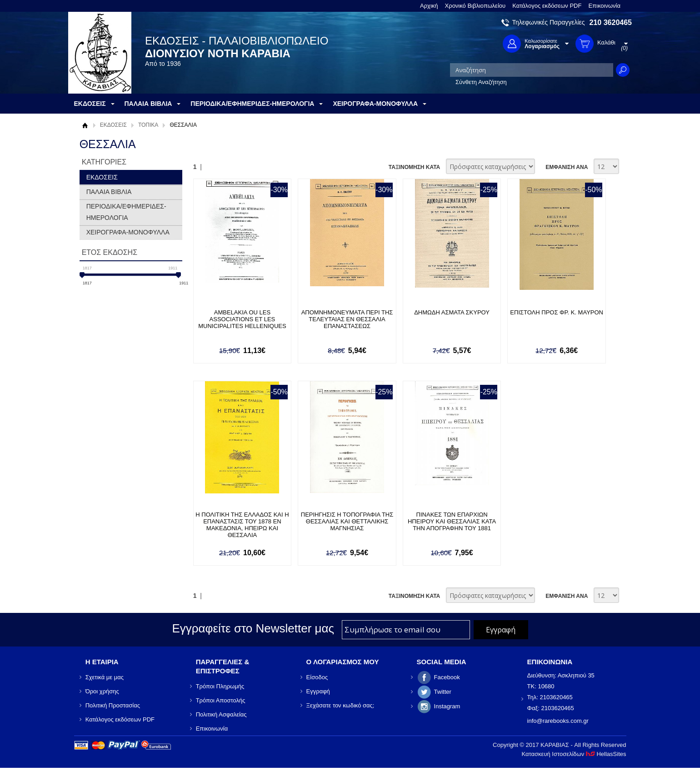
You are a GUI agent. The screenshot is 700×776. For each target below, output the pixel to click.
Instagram (447, 706)
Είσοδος (317, 677)
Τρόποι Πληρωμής (220, 686)
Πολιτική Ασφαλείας (221, 714)
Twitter (443, 692)
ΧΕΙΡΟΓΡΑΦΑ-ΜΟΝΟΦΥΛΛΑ (128, 232)
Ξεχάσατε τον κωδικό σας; (340, 705)
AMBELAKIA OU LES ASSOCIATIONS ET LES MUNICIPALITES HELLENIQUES (242, 319)
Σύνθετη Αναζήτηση (481, 82)
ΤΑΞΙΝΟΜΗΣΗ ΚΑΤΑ (414, 167)
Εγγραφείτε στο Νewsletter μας (253, 628)
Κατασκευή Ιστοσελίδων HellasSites (574, 754)
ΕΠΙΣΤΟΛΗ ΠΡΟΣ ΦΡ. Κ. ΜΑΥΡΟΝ (557, 312)
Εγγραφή (318, 691)
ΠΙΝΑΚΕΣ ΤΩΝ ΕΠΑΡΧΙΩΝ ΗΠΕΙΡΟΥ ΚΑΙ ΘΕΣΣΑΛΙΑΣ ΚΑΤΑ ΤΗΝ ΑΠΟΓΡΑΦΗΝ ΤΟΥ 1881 (452, 521)
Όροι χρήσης (102, 691)
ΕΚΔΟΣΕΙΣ (113, 125)
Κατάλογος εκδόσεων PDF (547, 6)
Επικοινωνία (604, 6)
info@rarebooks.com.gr (558, 721)
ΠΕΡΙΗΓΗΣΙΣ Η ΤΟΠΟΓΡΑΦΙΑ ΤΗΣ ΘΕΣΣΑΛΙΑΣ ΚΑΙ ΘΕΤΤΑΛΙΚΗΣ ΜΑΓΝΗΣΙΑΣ (347, 521)
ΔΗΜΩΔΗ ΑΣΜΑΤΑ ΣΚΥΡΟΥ (452, 312)
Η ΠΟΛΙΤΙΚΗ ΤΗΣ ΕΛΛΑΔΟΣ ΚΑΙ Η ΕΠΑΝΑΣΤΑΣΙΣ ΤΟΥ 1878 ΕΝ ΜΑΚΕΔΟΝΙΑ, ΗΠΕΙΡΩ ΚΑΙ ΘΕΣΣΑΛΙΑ (242, 525)
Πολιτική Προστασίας (113, 705)
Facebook (447, 677)
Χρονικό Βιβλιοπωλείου (475, 6)
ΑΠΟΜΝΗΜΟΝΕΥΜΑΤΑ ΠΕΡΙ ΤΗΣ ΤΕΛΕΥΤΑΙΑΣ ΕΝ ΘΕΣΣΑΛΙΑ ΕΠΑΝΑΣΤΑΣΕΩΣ (347, 319)
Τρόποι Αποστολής (221, 700)
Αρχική (429, 6)
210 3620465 (611, 22)
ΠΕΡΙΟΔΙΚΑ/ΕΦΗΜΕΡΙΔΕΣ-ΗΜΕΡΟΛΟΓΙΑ (126, 212)
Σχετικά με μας (105, 677)
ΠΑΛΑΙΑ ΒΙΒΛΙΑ (109, 192)
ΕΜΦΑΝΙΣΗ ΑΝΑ (567, 167)
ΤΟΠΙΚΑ (148, 125)
